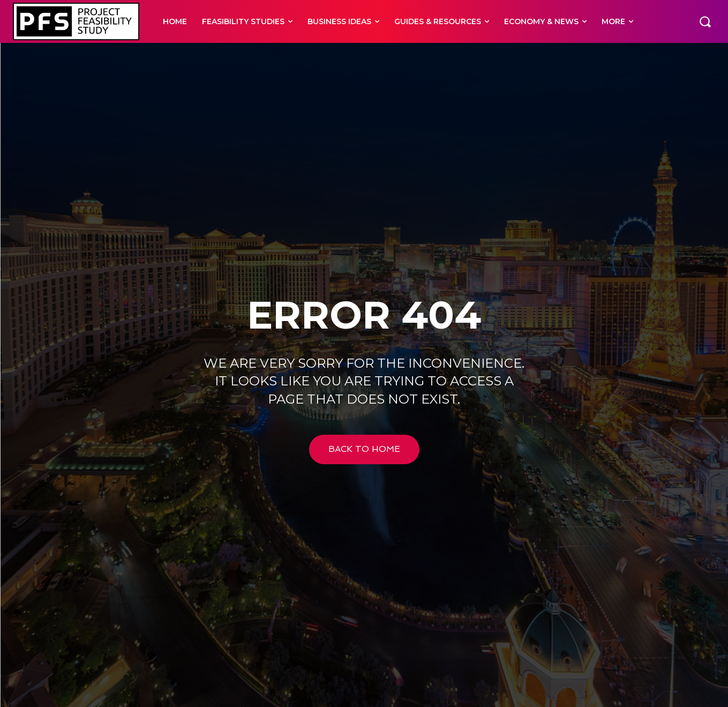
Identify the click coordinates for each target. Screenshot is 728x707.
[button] (705, 21)
